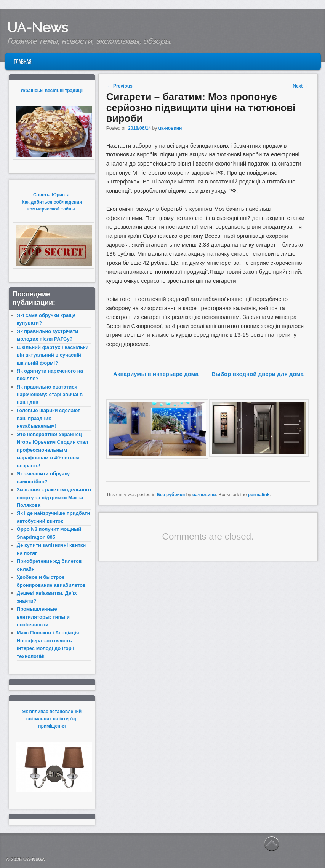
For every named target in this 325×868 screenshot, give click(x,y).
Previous (120, 86)
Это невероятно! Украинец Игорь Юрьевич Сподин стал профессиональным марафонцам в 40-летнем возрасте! (53, 450)
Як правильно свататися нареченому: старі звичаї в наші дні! (50, 395)
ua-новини (170, 128)
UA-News (37, 27)
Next (300, 86)
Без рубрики (171, 495)
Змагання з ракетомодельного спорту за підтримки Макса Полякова (54, 497)
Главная (23, 61)
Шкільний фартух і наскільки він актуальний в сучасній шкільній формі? (53, 355)
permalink (259, 495)
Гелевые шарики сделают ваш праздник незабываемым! (49, 418)
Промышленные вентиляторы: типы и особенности (43, 617)
